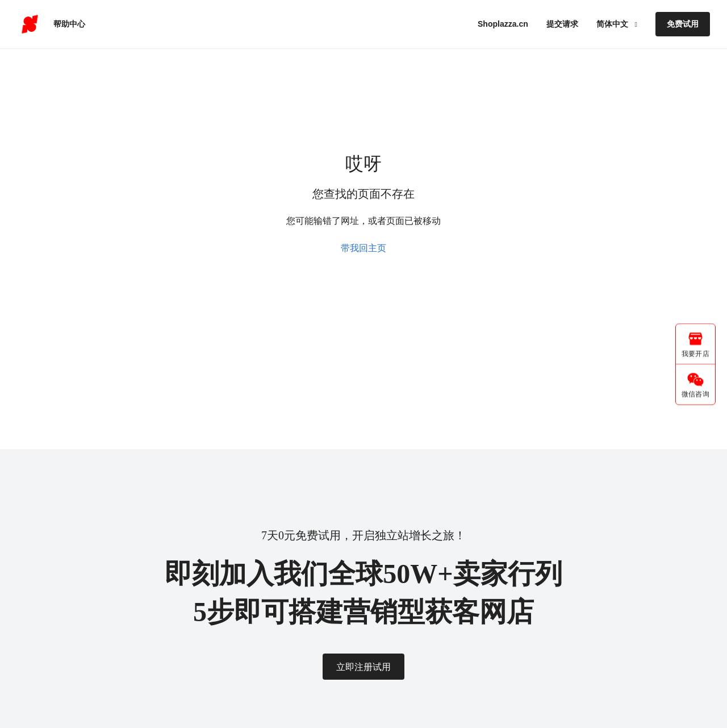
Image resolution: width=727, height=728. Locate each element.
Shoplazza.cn (503, 24)
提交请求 (562, 24)
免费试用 (683, 24)
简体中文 (613, 24)
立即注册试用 (363, 667)
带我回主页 (363, 248)
